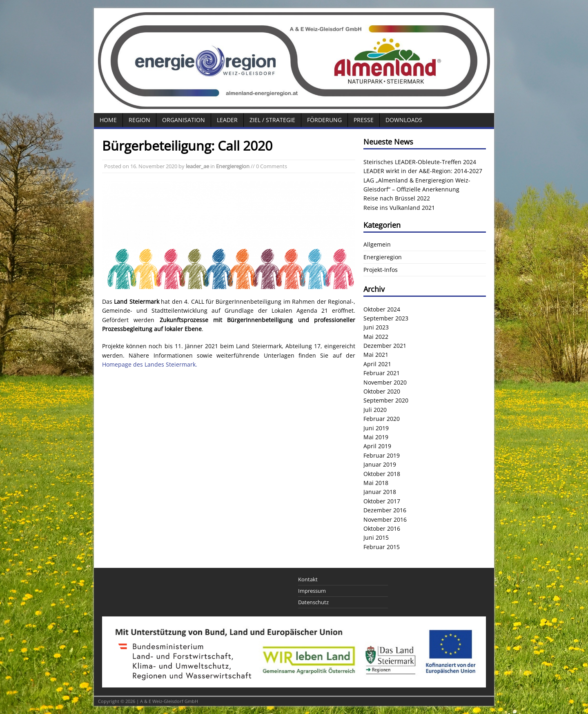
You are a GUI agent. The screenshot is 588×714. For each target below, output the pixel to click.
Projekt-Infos (381, 270)
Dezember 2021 (385, 346)
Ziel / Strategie (272, 120)
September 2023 (386, 318)
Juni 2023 (376, 327)
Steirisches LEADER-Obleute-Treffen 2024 (420, 162)
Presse (364, 120)
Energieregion (233, 166)
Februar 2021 (382, 373)
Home (108, 120)
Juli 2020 (375, 410)
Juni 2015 (376, 537)
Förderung (324, 120)
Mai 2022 (376, 337)
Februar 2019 (382, 455)
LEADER (227, 120)
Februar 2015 (382, 547)
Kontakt (308, 579)
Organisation (184, 120)
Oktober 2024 (382, 309)
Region (139, 120)
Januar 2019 (380, 464)
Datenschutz (313, 602)
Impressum (312, 591)
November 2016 (385, 519)
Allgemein (377, 244)
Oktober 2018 (382, 474)
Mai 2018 (376, 483)
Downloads (404, 120)
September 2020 (386, 400)
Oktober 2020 (382, 391)
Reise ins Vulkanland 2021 (399, 208)
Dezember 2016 (385, 510)
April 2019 (377, 446)
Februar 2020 (382, 419)
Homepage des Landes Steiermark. (150, 364)
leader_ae (197, 166)
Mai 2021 (376, 355)
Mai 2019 (376, 437)
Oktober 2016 (382, 528)
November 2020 (385, 382)
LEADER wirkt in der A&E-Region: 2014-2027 (423, 171)
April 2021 (377, 364)
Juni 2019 (376, 428)
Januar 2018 (380, 492)
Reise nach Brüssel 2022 (397, 198)
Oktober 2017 (382, 501)
